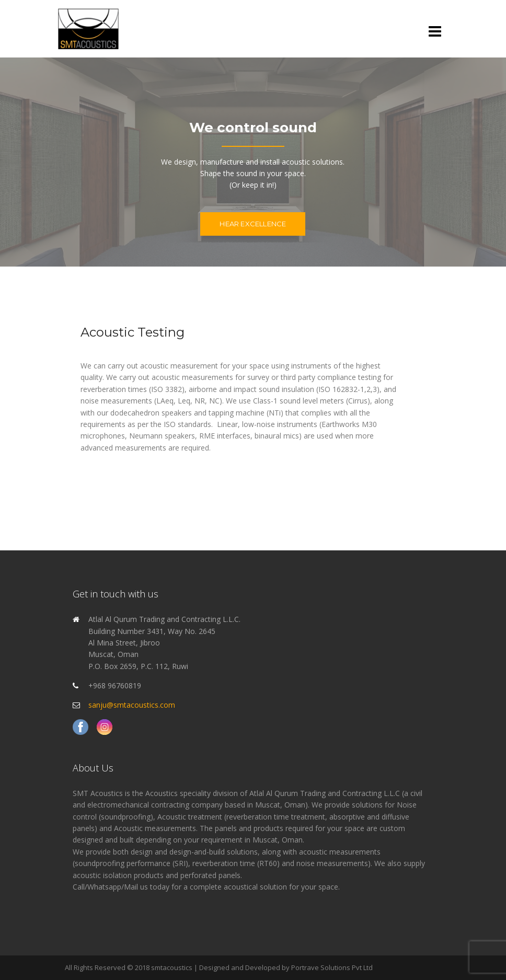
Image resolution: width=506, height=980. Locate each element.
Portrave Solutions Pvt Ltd (332, 967)
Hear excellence (253, 224)
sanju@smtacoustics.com (132, 705)
